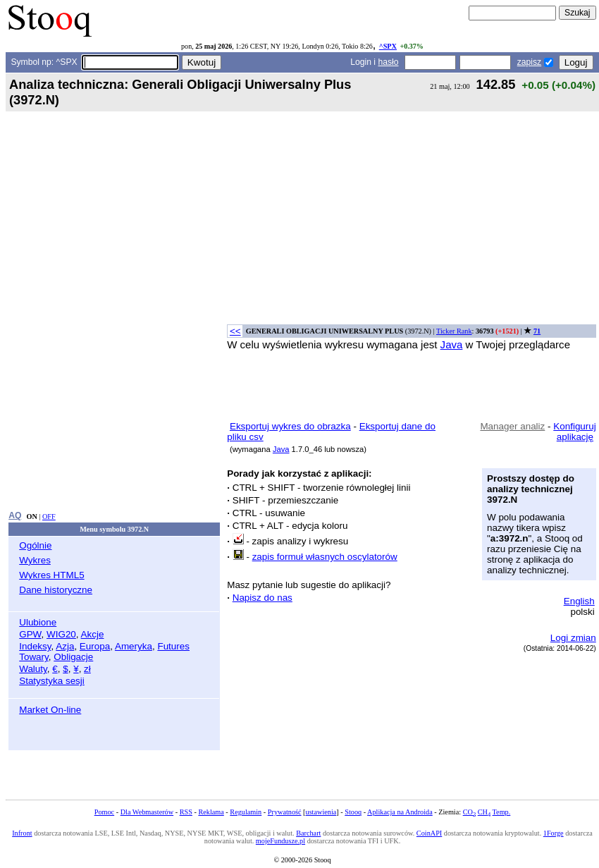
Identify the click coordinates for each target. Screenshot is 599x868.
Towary (34, 657)
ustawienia (321, 812)
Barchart (308, 833)
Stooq (353, 812)
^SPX (388, 46)
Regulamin (246, 812)
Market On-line (50, 710)
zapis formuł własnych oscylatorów (325, 557)
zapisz (529, 62)
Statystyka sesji (52, 681)
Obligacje (73, 657)
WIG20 (61, 634)
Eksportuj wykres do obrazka (290, 426)
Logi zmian (573, 638)
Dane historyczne (56, 590)
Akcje (93, 634)
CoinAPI (429, 833)
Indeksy (35, 646)
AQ (15, 515)
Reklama (211, 812)
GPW (30, 634)
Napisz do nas (263, 598)
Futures (173, 646)
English (579, 601)
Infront (22, 833)
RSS (186, 812)
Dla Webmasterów (147, 812)
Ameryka (134, 646)
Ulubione (38, 622)
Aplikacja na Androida (400, 812)
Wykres (35, 560)
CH (484, 812)
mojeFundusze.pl (280, 841)
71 (537, 331)
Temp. (502, 812)
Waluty (33, 669)
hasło (388, 62)
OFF (49, 516)
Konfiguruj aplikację (575, 432)
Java (452, 344)
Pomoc (104, 812)
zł (87, 669)
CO (469, 812)
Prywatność (285, 812)
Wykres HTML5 (51, 575)
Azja (65, 646)
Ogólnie (35, 545)
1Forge (554, 833)
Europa (95, 646)
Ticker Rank (454, 331)
